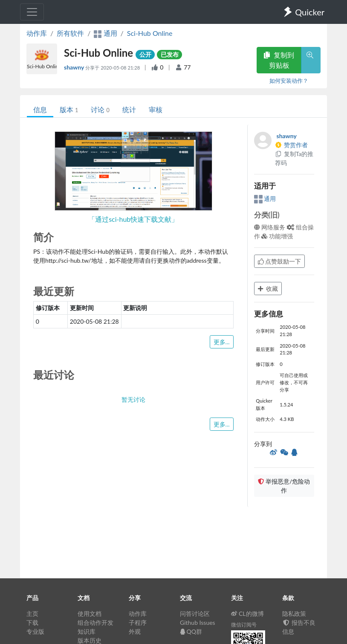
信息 (40, 109)
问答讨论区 (195, 614)
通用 (265, 199)
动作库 (37, 33)
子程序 (138, 622)
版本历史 (90, 640)
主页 (32, 614)
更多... (222, 342)
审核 (156, 109)
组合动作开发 (95, 622)
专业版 (35, 631)
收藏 (268, 289)
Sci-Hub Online (150, 33)
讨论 (100, 109)
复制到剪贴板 (279, 60)
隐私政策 (294, 614)
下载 (32, 622)
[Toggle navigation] (32, 12)
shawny (75, 67)
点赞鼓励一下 (280, 261)
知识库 (87, 631)
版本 (69, 109)
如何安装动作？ (289, 81)
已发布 (170, 54)
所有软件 (70, 33)
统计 (129, 109)
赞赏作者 (292, 145)
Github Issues (198, 622)
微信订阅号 (244, 625)
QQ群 (191, 631)
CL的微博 (247, 614)
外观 (135, 631)
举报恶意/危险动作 (284, 486)
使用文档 (90, 614)
